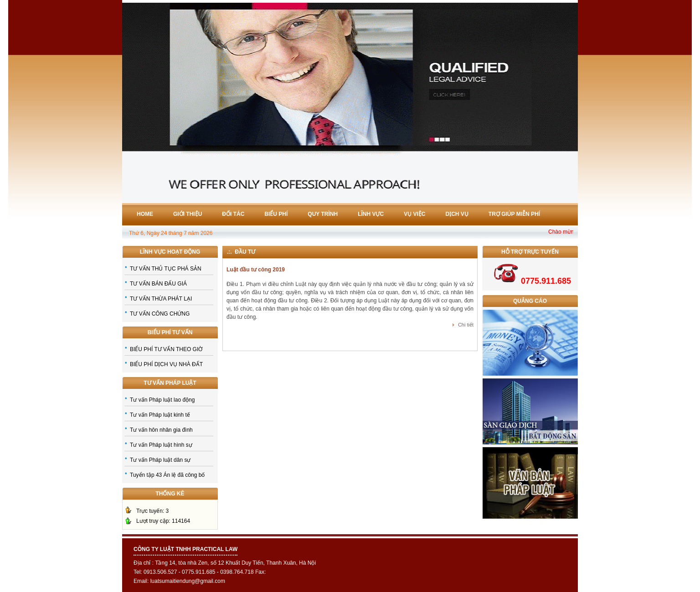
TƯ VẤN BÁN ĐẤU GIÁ (158, 284)
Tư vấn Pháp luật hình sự (161, 445)
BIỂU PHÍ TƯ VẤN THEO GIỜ (166, 349)
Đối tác (233, 214)
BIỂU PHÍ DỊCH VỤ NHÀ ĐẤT (166, 364)
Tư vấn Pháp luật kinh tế (160, 415)
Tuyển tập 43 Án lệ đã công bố (167, 475)
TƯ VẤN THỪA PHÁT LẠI (161, 299)
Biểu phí (276, 214)
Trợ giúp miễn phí (514, 214)
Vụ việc (414, 214)
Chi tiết (466, 325)
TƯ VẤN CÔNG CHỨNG (160, 314)
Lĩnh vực (371, 214)
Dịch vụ (457, 214)
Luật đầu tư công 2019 (256, 270)
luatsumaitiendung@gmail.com (188, 581)
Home (145, 214)
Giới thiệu (188, 214)
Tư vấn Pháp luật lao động (162, 400)
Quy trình (323, 214)
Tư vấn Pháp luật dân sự (160, 460)
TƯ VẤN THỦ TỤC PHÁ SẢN (166, 269)
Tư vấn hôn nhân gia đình (161, 430)
